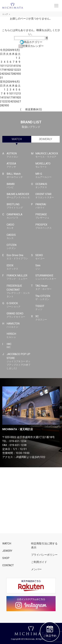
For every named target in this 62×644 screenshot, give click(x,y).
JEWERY (7, 551)
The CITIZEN (48, 298)
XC (48, 318)
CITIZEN (19, 247)
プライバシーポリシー (44, 555)
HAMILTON (19, 325)
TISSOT (48, 308)
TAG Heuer (48, 287)
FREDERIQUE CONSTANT (19, 291)
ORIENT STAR (48, 196)
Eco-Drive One (19, 257)
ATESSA (19, 165)
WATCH (17, 139)
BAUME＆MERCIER (19, 196)
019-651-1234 (18, 441)
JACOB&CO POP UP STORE (19, 361)
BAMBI (19, 186)
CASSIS (19, 237)
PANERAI (48, 206)
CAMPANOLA (19, 216)
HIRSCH (19, 336)
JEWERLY (45, 139)
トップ (5, 14)
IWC (19, 346)
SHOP (6, 558)
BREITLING (19, 206)
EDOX (19, 267)
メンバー (36, 569)
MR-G (48, 176)
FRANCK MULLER (19, 277)
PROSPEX (48, 226)
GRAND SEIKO (19, 315)
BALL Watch (19, 176)
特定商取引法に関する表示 (44, 546)
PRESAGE (48, 216)
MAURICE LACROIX (48, 155)
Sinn (48, 267)
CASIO (19, 226)
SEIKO (48, 257)
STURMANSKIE (48, 277)
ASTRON (19, 155)
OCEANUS (48, 186)
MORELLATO (48, 165)
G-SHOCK (19, 305)
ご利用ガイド (39, 562)
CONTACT (8, 565)
